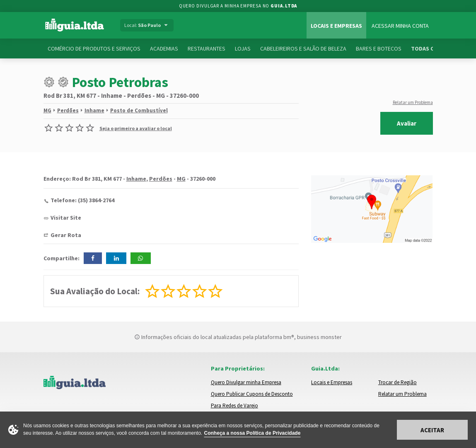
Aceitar (432, 430)
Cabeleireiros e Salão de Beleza (303, 48)
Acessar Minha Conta (400, 26)
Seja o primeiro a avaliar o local (136, 128)
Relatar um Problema (413, 102)
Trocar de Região (397, 382)
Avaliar (407, 123)
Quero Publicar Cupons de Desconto (252, 394)
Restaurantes (207, 48)
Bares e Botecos (379, 48)
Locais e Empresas (336, 26)
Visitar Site (66, 218)
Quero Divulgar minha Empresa (246, 382)
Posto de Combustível (139, 110)
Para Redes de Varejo (234, 406)
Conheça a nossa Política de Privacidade (252, 433)
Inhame (94, 110)
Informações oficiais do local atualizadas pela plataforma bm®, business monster (238, 337)
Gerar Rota (66, 235)
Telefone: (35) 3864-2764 (82, 200)
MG (47, 110)
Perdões (68, 110)
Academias (164, 48)
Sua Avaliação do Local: (95, 291)
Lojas (243, 48)
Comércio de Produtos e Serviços (94, 48)
